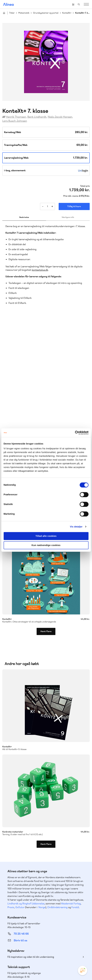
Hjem (4, 13)
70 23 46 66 (21, 865)
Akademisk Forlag (71, 785)
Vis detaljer (76, 527)
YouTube (50, 954)
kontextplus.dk (40, 270)
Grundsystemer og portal (46, 13)
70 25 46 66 (21, 815)
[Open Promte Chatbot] (83, 970)
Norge (42, 789)
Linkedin (57, 954)
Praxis (11, 789)
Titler (12, 13)
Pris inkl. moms (71, 196)
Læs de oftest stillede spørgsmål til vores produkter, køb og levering (41, 890)
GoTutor (20, 789)
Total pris (85, 186)
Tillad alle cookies (46, 536)
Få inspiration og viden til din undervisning (31, 838)
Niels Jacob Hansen (60, 117)
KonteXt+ (67, 13)
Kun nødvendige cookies (46, 545)
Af (4, 117)
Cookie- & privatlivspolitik (36, 971)
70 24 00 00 (21, 937)
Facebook (42, 954)
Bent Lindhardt (37, 117)
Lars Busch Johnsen (15, 121)
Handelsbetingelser (58, 971)
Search (79, 4)
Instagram (35, 954)
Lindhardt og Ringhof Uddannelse (26, 785)
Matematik (24, 13)
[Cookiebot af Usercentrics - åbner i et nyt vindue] (75, 433)
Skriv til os (20, 822)
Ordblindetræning (57, 789)
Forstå (75, 789)
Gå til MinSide (17, 908)
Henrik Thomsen (16, 117)
